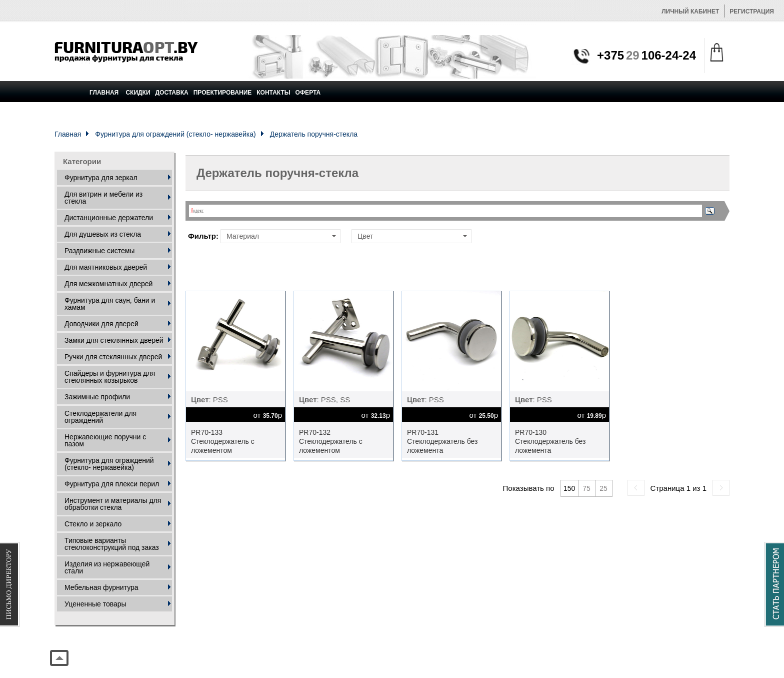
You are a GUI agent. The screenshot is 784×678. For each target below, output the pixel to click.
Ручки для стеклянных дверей (113, 357)
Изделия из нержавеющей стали (107, 567)
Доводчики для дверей (101, 324)
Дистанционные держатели (109, 218)
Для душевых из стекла (103, 234)
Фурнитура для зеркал (101, 178)
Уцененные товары (95, 604)
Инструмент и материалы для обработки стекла (113, 504)
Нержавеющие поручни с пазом (105, 440)
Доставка (172, 93)
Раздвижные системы (99, 251)
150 (569, 488)
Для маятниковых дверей (106, 267)
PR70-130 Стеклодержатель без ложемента (550, 441)
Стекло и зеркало (93, 524)
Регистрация (752, 12)
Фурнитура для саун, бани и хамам (110, 304)
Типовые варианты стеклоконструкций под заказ (112, 544)
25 (603, 488)
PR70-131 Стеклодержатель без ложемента (442, 441)
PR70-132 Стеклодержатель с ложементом (331, 441)
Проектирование (223, 93)
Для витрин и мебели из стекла (103, 198)
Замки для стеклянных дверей (114, 340)
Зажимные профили (97, 397)
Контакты (273, 93)
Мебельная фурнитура (101, 587)
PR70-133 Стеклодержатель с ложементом (223, 441)
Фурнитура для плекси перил (112, 484)
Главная (104, 93)
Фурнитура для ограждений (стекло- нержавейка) (175, 134)
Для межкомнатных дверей (108, 284)
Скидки (138, 93)
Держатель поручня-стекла (314, 134)
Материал (281, 236)
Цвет (412, 236)
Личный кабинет (690, 12)
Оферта (308, 93)
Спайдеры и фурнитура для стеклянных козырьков (110, 377)
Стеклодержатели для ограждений (100, 417)
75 (586, 488)
